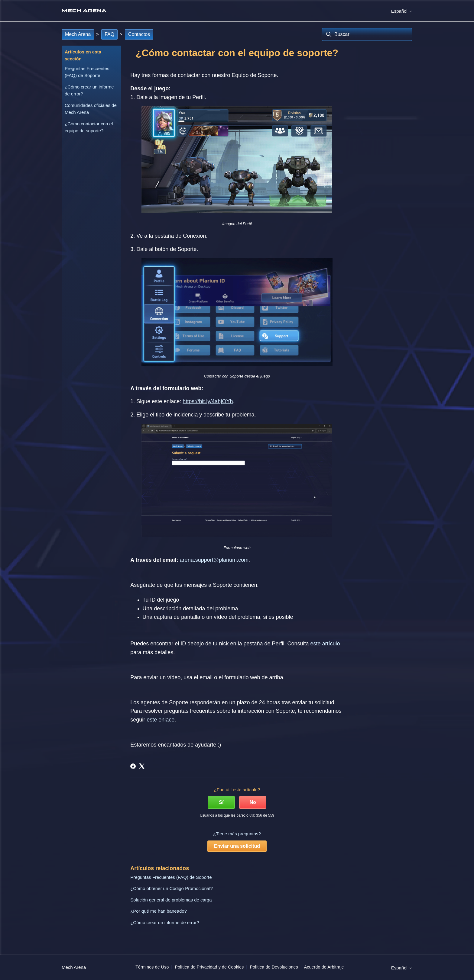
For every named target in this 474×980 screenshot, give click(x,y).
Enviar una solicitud (237, 846)
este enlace (161, 720)
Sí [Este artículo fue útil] (221, 802)
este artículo (325, 644)
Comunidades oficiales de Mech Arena (91, 109)
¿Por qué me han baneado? (159, 911)
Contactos (139, 34)
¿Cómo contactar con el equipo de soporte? (89, 127)
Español (402, 11)
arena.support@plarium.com (214, 560)
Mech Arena (78, 34)
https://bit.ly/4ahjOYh (208, 401)
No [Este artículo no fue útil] (253, 802)
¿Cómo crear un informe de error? (89, 90)
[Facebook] (133, 766)
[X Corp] (142, 766)
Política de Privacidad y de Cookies (209, 967)
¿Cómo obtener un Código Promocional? (172, 888)
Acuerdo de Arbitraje (324, 967)
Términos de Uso (152, 967)
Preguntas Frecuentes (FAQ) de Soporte (87, 72)
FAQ (109, 34)
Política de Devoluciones (274, 967)
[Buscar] (367, 34)
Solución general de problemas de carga (171, 900)
